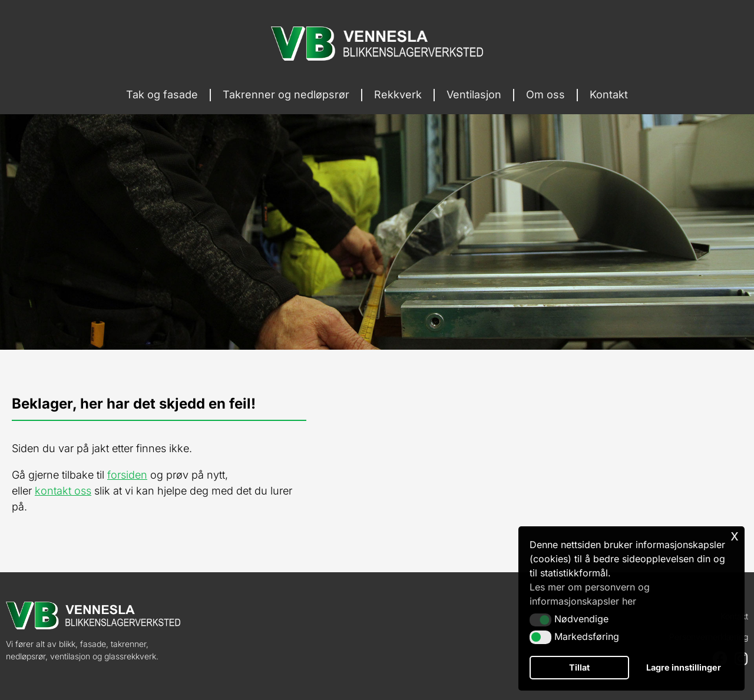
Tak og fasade (162, 94)
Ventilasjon (474, 94)
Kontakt (609, 94)
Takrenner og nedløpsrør (286, 94)
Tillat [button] (579, 667)
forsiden (127, 475)
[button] (540, 620)
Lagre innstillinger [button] (684, 667)
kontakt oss (63, 491)
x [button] (735, 535)
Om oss (545, 94)
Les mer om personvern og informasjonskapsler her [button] (590, 594)
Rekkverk (398, 94)
